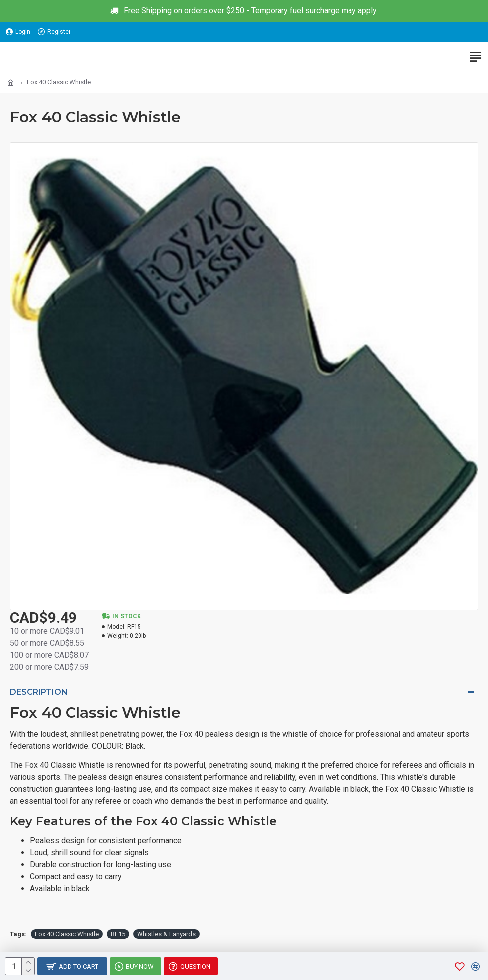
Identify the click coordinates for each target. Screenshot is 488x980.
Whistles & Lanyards (166, 934)
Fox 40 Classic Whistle (67, 934)
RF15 (118, 934)
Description (39, 692)
